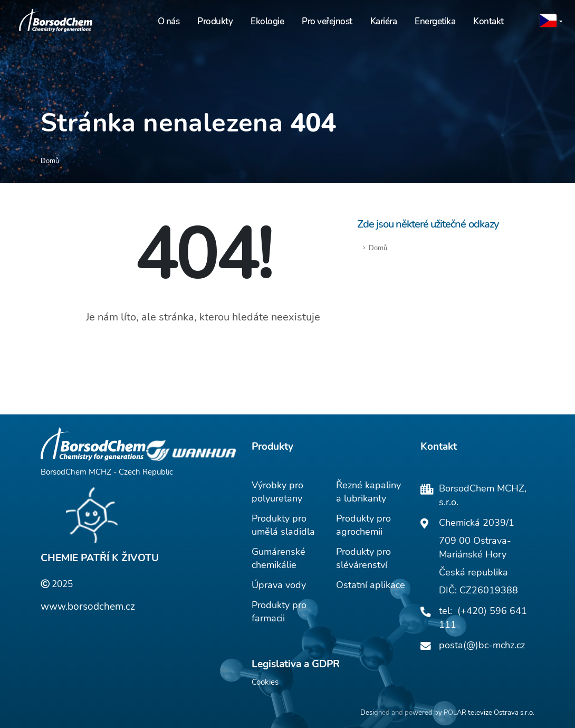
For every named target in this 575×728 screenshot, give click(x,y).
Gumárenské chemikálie (279, 558)
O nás (169, 21)
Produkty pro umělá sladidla (283, 525)
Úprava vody (279, 585)
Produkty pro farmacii (279, 612)
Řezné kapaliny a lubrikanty (368, 492)
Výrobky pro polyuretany (277, 492)
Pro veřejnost (327, 21)
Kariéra (384, 21)
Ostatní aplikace (371, 585)
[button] (552, 21)
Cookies (265, 682)
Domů (378, 248)
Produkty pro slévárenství (363, 558)
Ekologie (267, 21)
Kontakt (488, 21)
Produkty (215, 21)
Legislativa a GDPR (296, 664)
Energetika (435, 21)
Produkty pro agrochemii (363, 525)
